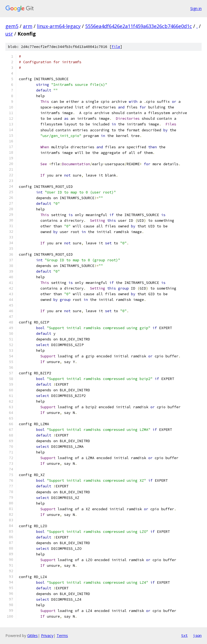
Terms (62, 636)
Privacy (47, 636)
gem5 (12, 26)
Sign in (196, 8)
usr (9, 34)
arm (28, 26)
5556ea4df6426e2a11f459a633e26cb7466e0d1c (139, 26)
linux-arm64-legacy (59, 26)
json (197, 635)
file (116, 47)
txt (184, 635)
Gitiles (32, 636)
